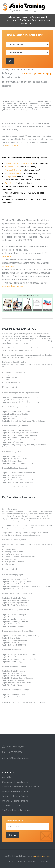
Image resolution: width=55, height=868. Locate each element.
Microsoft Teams (12, 167)
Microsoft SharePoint (14, 170)
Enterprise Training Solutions (15, 791)
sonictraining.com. (42, 856)
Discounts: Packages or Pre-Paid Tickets (21, 787)
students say (8, 266)
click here (7, 256)
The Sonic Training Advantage (16, 810)
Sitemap (32, 862)
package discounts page (13, 286)
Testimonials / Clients (12, 806)
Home (11, 862)
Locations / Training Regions (15, 796)
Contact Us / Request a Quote (16, 782)
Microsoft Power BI (13, 173)
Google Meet (11, 177)
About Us (6, 777)
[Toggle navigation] (50, 7)
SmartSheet (10, 183)
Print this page (45, 74)
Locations (43, 862)
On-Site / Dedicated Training (15, 801)
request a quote (11, 145)
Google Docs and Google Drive (18, 163)
